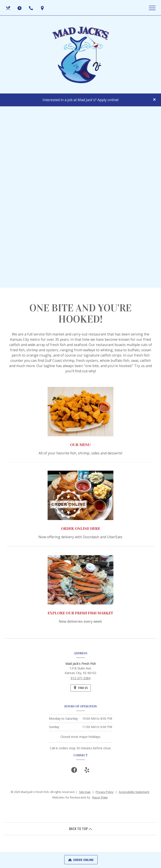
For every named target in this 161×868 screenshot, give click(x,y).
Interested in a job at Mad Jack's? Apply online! (80, 100)
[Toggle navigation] (152, 8)
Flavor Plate (100, 797)
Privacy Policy (105, 792)
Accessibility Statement (134, 792)
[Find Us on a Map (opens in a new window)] (43, 8)
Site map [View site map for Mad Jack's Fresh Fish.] (85, 792)
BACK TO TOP (81, 829)
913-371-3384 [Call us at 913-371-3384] (80, 678)
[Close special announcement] (154, 100)
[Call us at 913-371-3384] (31, 8)
